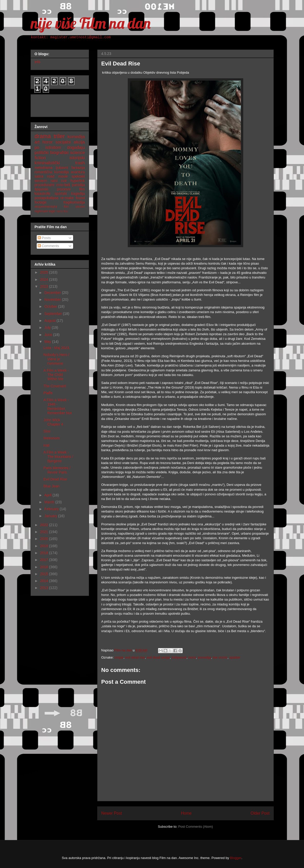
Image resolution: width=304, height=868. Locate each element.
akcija (79, 142)
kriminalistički (47, 163)
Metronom (51, 438)
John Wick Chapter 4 (53, 422)
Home (186, 813)
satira (39, 176)
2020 (45, 539)
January (51, 516)
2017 (45, 560)
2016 (45, 567)
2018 (45, 553)
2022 (45, 525)
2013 (45, 588)
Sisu (47, 431)
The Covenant (55, 386)
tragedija (78, 194)
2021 (45, 532)
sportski (61, 194)
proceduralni (45, 185)
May (48, 342)
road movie (57, 176)
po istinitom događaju (60, 147)
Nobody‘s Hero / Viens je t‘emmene (56, 359)
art (37, 142)
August (50, 321)
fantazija (78, 168)
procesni (64, 189)
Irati (46, 445)
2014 (45, 581)
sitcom (80, 207)
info (38, 62)
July (48, 327)
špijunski (42, 189)
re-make (67, 198)
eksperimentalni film (52, 207)
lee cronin (220, 657)
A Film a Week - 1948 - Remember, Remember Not (57, 406)
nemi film (62, 211)
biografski (60, 153)
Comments (48, 246)
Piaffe (48, 393)
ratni (54, 181)
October (51, 306)
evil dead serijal (158, 657)
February (52, 509)
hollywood (179, 657)
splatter (235, 657)
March (50, 502)
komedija (204, 657)
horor (192, 657)
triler (59, 136)
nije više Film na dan (91, 23)
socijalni (63, 142)
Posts (44, 238)
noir (64, 181)
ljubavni (62, 168)
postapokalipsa (47, 198)
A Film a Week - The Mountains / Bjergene (58, 457)
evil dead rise (135, 657)
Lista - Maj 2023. (57, 348)
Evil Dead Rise (55, 479)
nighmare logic (45, 211)
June (49, 335)
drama (43, 136)
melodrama (44, 168)
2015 (45, 574)
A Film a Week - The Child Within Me (56, 375)
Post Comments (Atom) (196, 827)
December (53, 293)
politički (42, 153)
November (53, 300)
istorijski (77, 158)
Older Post (260, 813)
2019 (45, 546)
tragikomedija (74, 202)
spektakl (78, 176)
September (54, 314)
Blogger (236, 858)
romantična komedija (52, 172)
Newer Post (112, 813)
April (48, 495)
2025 (45, 272)
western (41, 181)
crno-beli (63, 185)
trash (80, 163)
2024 (45, 279)
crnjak (119, 657)
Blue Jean (51, 486)
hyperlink (77, 181)
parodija (79, 185)
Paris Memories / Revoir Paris (57, 470)
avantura (78, 172)
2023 (45, 286)
